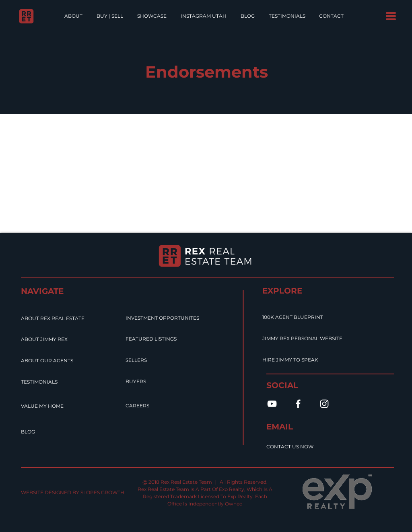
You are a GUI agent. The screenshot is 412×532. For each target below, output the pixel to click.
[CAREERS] (145, 406)
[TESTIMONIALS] (50, 382)
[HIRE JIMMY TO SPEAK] (307, 360)
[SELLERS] (144, 360)
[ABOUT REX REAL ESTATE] (72, 318)
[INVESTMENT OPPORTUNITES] (184, 318)
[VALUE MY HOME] (54, 406)
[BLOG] (32, 432)
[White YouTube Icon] (272, 404)
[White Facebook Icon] (298, 404)
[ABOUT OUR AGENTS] (62, 361)
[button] (391, 16)
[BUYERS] (142, 382)
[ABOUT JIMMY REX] (58, 339)
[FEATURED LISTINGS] (166, 339)
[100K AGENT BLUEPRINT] (307, 317)
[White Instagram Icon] (324, 404)
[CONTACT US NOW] (311, 447)
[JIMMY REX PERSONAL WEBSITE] (321, 339)
